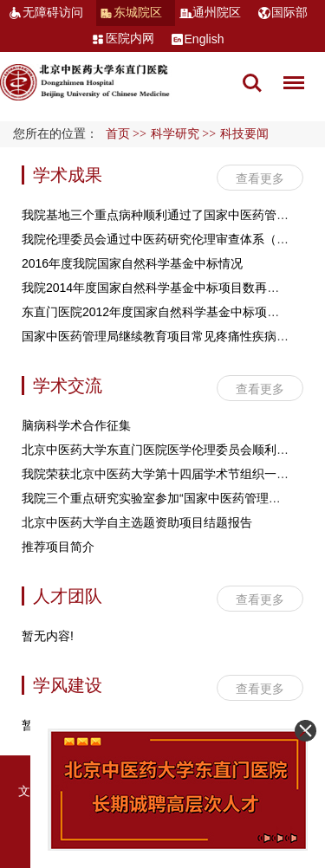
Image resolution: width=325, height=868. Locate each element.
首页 (118, 134)
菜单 (289, 74)
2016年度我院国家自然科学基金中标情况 (132, 263)
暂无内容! (48, 636)
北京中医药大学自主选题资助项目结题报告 (137, 522)
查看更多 (260, 178)
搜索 (252, 83)
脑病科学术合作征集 (76, 425)
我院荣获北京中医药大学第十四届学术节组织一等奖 (161, 474)
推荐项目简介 (58, 547)
